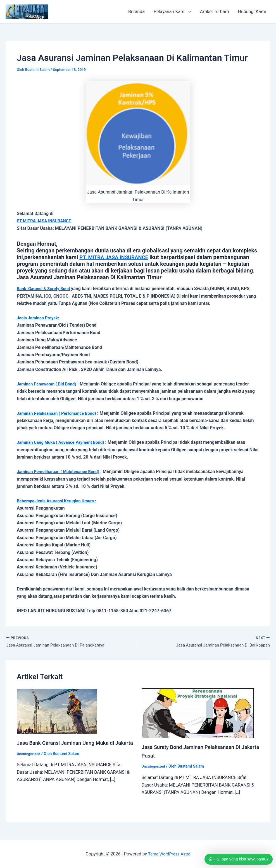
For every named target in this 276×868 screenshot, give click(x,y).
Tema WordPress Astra (169, 854)
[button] (188, 12)
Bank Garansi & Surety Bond (46, 289)
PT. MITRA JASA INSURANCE (116, 257)
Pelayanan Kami (172, 12)
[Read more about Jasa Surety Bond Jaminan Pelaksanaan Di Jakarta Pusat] (198, 714)
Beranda (136, 12)
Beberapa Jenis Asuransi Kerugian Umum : (60, 501)
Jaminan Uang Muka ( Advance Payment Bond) (64, 442)
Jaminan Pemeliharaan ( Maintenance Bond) (61, 472)
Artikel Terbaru (215, 12)
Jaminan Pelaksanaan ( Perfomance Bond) (60, 413)
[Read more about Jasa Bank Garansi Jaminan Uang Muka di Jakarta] (57, 712)
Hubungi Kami (252, 12)
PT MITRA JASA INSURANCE (46, 221)
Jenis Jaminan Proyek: (40, 318)
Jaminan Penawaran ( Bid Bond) (49, 384)
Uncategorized (29, 762)
